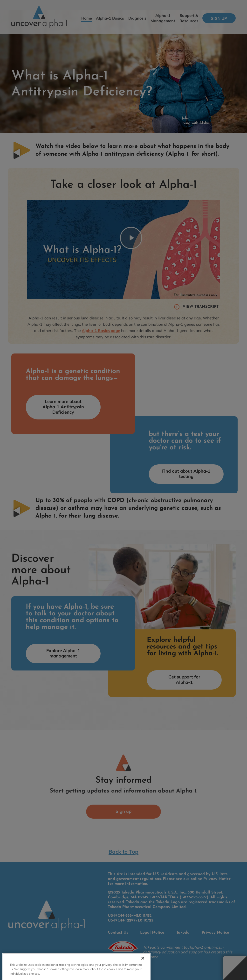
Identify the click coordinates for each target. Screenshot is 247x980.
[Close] (143, 963)
